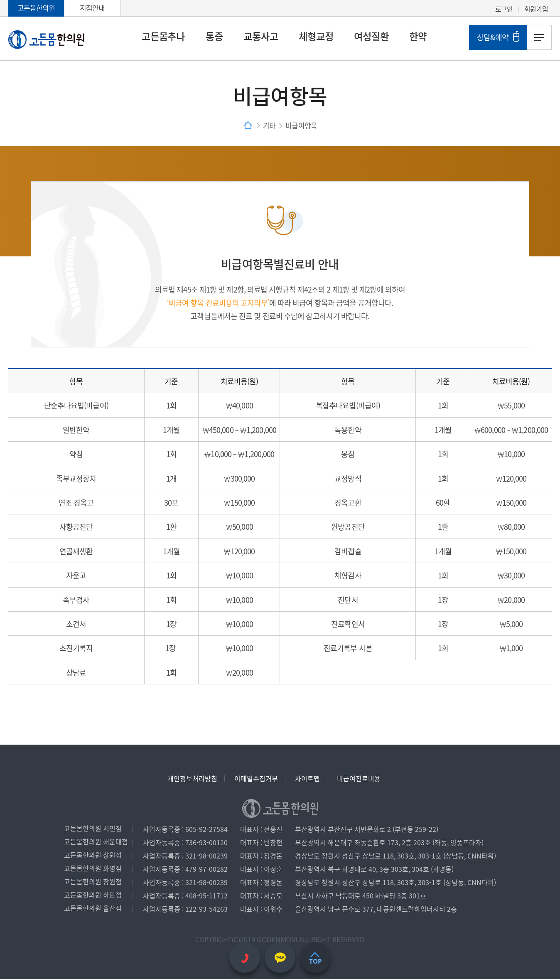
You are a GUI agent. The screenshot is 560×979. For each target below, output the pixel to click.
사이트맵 (307, 778)
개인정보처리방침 (192, 778)
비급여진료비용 (359, 778)
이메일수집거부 (256, 778)
